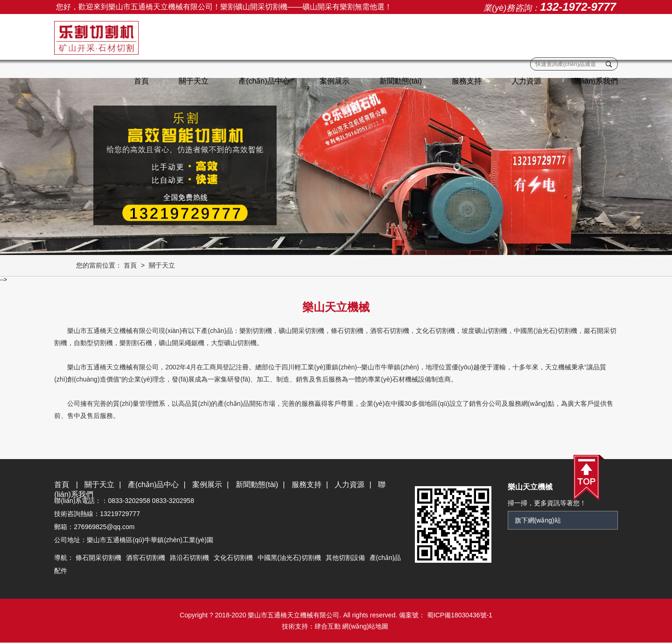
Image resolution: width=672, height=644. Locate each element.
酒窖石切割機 (147, 559)
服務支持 (465, 81)
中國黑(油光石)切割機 (291, 559)
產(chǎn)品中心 (262, 81)
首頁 (140, 81)
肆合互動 (328, 628)
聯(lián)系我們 (593, 81)
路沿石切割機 (191, 559)
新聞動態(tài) (399, 81)
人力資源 (525, 81)
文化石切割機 (235, 559)
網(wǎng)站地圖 (365, 628)
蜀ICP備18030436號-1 (459, 616)
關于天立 (192, 81)
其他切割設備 (347, 559)
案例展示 (333, 81)
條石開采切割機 (100, 559)
